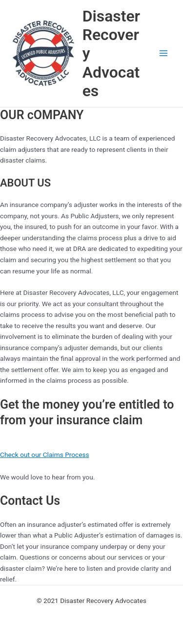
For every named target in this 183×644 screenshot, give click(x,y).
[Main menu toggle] (164, 53)
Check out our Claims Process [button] (45, 455)
